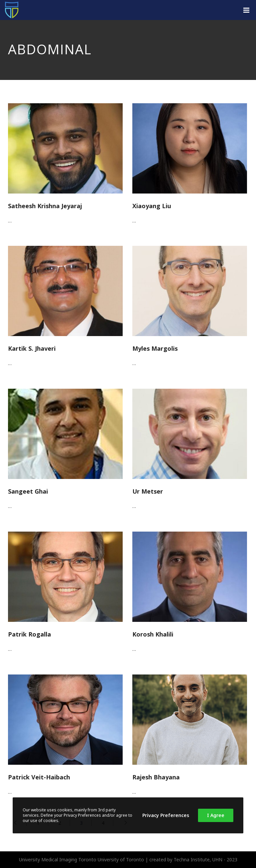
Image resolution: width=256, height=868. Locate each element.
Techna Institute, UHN (198, 860)
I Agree (216, 815)
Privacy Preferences (166, 815)
